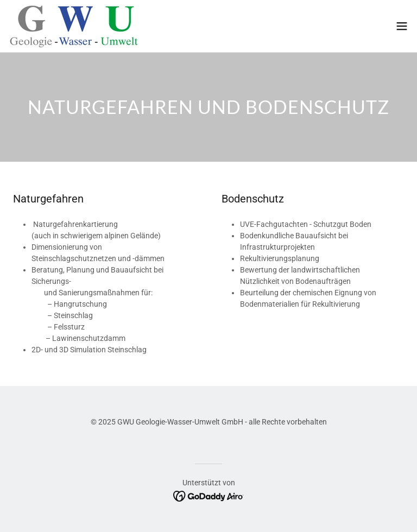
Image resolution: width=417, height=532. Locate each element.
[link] (74, 26)
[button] (402, 26)
